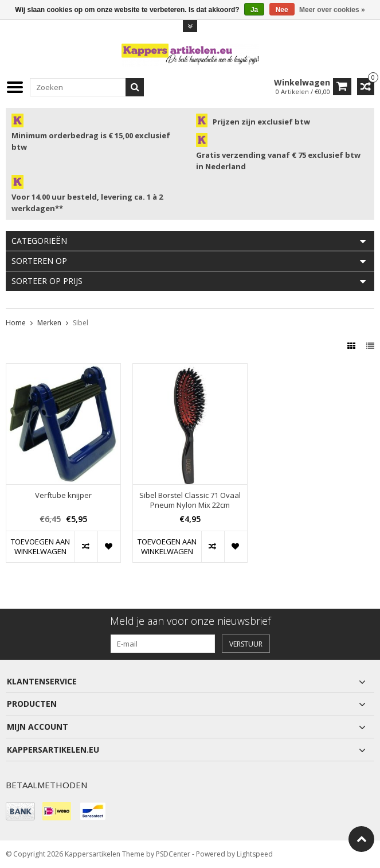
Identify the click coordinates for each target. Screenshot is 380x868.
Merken (49, 323)
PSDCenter (173, 854)
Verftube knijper (63, 495)
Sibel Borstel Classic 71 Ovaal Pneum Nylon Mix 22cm (190, 500)
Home (16, 323)
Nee (282, 10)
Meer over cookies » (332, 10)
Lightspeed (255, 854)
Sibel (81, 323)
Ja (254, 10)
